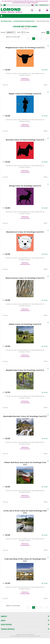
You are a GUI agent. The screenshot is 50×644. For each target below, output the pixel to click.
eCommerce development (16, 636)
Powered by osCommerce (34, 636)
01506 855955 (2, 5)
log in (27, 78)
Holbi (26, 636)
